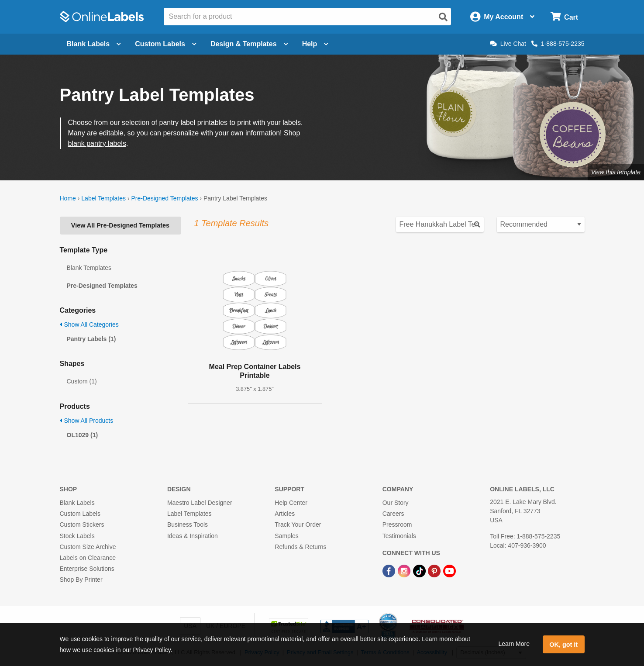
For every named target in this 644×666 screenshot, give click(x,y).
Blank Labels (77, 503)
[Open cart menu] (564, 17)
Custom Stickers (82, 525)
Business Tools (188, 525)
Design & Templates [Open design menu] (249, 44)
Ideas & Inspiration (193, 536)
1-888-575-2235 (558, 44)
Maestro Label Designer (200, 503)
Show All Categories (89, 324)
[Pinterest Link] (435, 570)
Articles (285, 514)
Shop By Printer (81, 580)
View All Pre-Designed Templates (120, 225)
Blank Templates (89, 268)
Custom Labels (80, 514)
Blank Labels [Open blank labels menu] (94, 44)
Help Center (291, 503)
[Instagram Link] (405, 570)
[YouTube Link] (449, 570)
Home (68, 198)
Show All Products (87, 421)
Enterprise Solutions (87, 569)
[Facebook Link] (390, 570)
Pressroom (397, 525)
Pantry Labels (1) (91, 339)
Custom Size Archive (88, 547)
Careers (393, 514)
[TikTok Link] (420, 570)
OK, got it (563, 645)
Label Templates (103, 198)
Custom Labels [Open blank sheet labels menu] (166, 44)
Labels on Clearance (88, 558)
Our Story (396, 503)
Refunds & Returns (300, 547)
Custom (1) (82, 381)
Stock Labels (77, 536)
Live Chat (508, 44)
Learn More (514, 644)
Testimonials (399, 536)
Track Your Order (298, 525)
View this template (616, 172)
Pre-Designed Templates (164, 198)
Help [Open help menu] (315, 44)
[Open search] (443, 17)
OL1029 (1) (83, 435)
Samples (286, 536)
